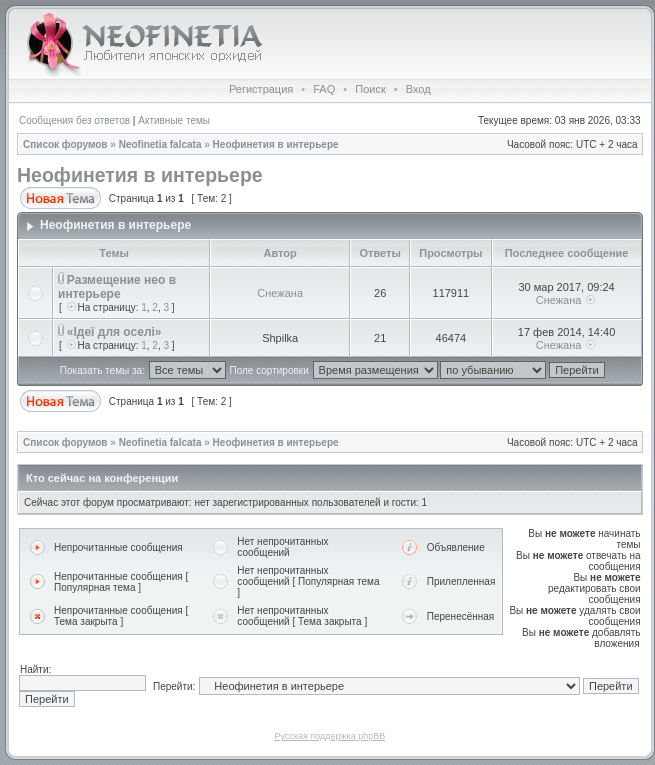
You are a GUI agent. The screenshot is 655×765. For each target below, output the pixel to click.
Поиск (370, 89)
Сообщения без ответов (74, 120)
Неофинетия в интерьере (276, 144)
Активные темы (174, 120)
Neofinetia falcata (160, 144)
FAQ (324, 89)
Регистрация (261, 89)
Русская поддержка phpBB (329, 736)
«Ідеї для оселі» (114, 332)
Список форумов (65, 144)
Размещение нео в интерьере (117, 287)
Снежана (280, 293)
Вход (418, 89)
